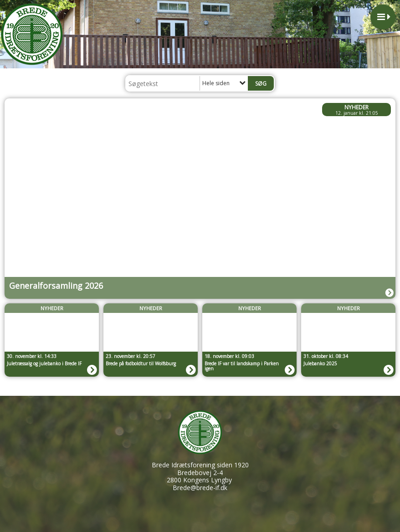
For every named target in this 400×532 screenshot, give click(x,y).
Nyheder (356, 107)
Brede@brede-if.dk (200, 488)
